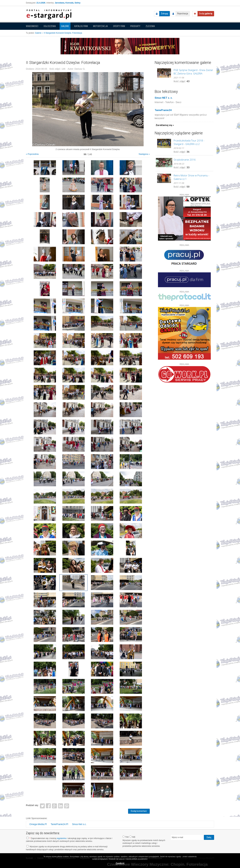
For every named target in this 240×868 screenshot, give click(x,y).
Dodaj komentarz (139, 811)
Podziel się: (32, 805)
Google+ (55, 806)
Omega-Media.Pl (38, 824)
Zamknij (120, 863)
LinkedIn (61, 806)
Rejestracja (183, 14)
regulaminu (61, 838)
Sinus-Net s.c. (79, 824)
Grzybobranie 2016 (185, 160)
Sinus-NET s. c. (164, 98)
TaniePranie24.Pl (59, 824)
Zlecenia (150, 26)
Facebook (48, 806)
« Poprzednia (32, 154)
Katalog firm (81, 26)
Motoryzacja (100, 26)
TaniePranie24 (163, 110)
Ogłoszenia (50, 26)
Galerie (65, 26)
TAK (126, 837)
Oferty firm (119, 26)
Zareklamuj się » (165, 125)
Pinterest (67, 806)
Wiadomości (32, 26)
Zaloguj (164, 14)
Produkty (135, 26)
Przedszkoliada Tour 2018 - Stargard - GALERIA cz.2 (189, 142)
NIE (132, 837)
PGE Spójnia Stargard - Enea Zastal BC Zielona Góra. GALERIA (193, 72)
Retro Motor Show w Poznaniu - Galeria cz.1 (191, 177)
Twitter (42, 806)
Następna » (144, 154)
